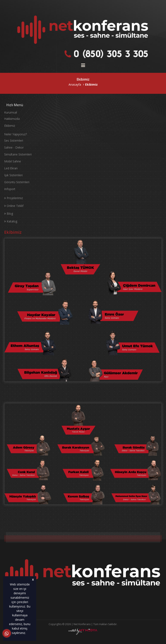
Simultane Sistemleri (18, 154)
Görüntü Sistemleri (17, 182)
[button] (27, 633)
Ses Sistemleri (14, 140)
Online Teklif (14, 206)
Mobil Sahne (13, 161)
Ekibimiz (10, 126)
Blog (9, 214)
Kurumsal (11, 112)
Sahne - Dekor (14, 147)
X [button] (33, 580)
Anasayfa (75, 84)
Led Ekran (11, 168)
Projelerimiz (14, 198)
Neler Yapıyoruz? (16, 134)
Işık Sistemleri (13, 175)
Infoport (10, 189)
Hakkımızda (12, 119)
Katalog (11, 221)
